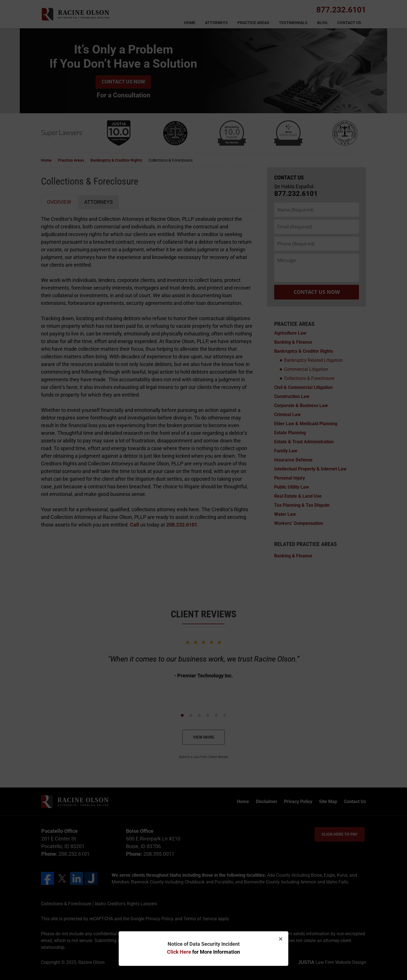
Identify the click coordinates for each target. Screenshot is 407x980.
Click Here (179, 952)
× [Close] (281, 939)
